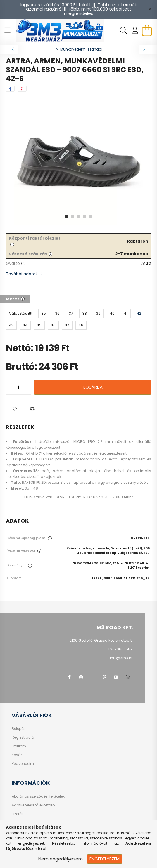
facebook (69, 677)
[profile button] (135, 30)
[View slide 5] (90, 217)
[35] (44, 314)
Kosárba (93, 387)
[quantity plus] (27, 387)
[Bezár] (150, 9)
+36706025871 (121, 649)
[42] (139, 314)
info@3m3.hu (122, 658)
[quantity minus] (11, 387)
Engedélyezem (105, 859)
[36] (57, 314)
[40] (112, 314)
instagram (81, 677)
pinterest (104, 677)
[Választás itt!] (21, 314)
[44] (25, 325)
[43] (11, 325)
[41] (126, 314)
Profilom (19, 746)
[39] (98, 314)
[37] (71, 314)
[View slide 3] (79, 217)
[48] (81, 325)
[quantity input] (19, 387)
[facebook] (10, 89)
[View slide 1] (67, 217)
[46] (53, 325)
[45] (39, 325)
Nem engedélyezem (61, 859)
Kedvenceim (23, 764)
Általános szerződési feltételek (38, 796)
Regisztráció (23, 737)
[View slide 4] (84, 217)
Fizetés (18, 814)
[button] (15, 409)
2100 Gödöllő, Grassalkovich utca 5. (102, 640)
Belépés (19, 729)
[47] (67, 325)
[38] (85, 314)
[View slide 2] (73, 217)
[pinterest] (22, 89)
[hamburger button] (7, 30)
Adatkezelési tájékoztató (33, 805)
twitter (93, 677)
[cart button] (147, 30)
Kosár (17, 755)
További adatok (22, 274)
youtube (116, 677)
